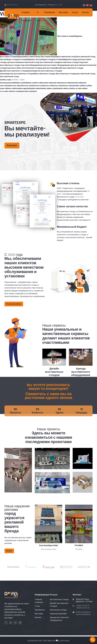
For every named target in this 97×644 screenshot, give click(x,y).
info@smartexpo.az (83, 612)
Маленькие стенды (58, 610)
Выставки (63, 12)
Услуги (75, 12)
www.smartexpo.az (83, 614)
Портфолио (50, 12)
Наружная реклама (58, 614)
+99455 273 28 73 (83, 606)
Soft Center (65, 641)
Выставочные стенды (59, 599)
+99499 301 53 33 (83, 608)
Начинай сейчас (14, 304)
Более (9, 551)
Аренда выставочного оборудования (81, 372)
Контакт (86, 12)
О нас (38, 16)
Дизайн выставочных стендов (54, 372)
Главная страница (26, 16)
